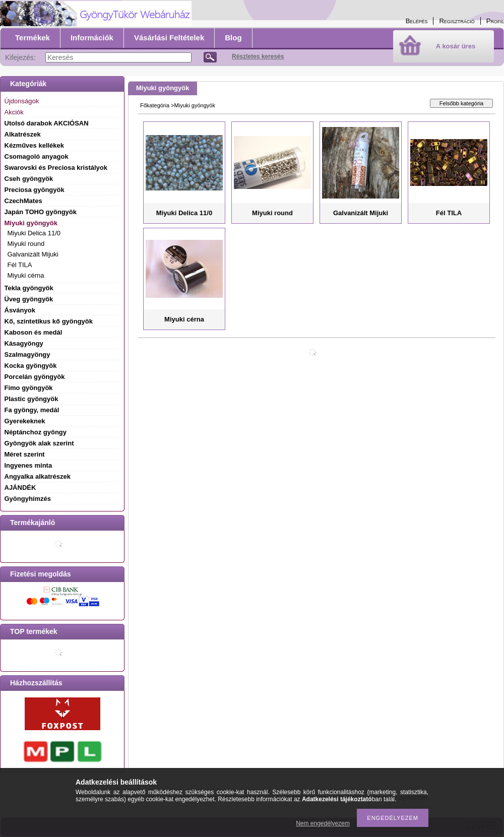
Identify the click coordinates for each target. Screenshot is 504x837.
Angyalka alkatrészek (38, 476)
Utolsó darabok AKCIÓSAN (47, 123)
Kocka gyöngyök (31, 366)
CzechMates (23, 201)
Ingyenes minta (28, 465)
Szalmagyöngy (27, 355)
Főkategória (155, 105)
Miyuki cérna (26, 275)
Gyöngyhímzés (28, 499)
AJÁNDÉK (20, 488)
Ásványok (20, 310)
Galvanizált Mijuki (33, 254)
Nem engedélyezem (323, 823)
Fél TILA (20, 265)
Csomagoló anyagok (37, 156)
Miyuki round (26, 244)
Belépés (417, 21)
